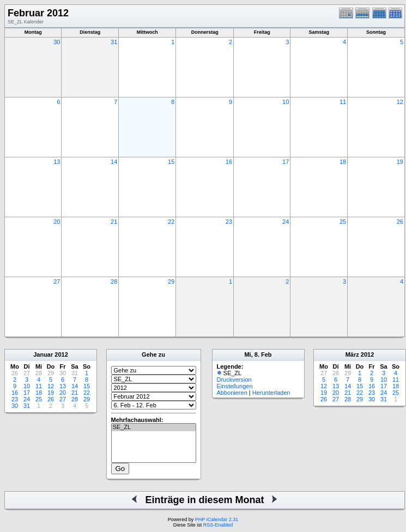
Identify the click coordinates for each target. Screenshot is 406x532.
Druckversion (234, 380)
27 (57, 282)
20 (57, 222)
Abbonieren (232, 393)
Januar (43, 354)
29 (171, 282)
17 (286, 162)
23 (229, 222)
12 (400, 102)
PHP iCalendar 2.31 (217, 519)
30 (57, 42)
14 (114, 162)
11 (343, 102)
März (352, 354)
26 (400, 222)
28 (114, 282)
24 (286, 222)
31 (114, 42)
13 (57, 162)
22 (171, 222)
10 (286, 102)
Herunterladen (271, 393)
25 (343, 222)
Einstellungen (235, 386)
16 (229, 162)
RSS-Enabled (218, 525)
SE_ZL (154, 427)
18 (343, 162)
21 (114, 222)
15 (171, 162)
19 (400, 162)
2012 (61, 354)
